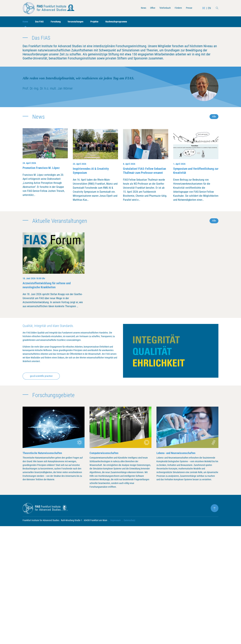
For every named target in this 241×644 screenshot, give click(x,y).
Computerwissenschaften (105, 563)
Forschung (58, 22)
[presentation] (35, 76)
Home (26, 22)
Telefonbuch (162, 8)
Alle (214, 215)
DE (204, 8)
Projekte (101, 22)
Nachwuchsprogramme (125, 22)
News (138, 8)
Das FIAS (41, 22)
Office (148, 8)
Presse (188, 8)
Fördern (177, 8)
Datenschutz (130, 638)
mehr (135, 92)
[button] (113, 113)
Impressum (116, 638)
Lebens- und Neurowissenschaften (178, 563)
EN (209, 8)
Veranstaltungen (80, 22)
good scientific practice (43, 486)
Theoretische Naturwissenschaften (44, 563)
